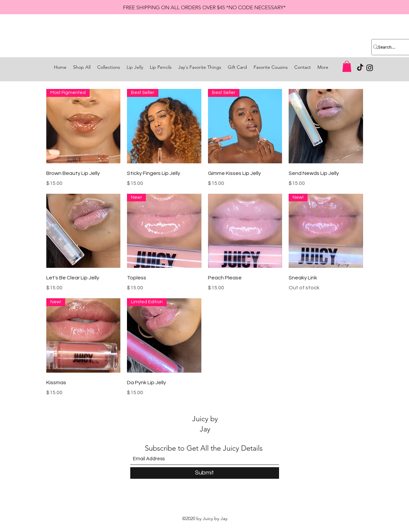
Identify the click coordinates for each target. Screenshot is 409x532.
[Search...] (388, 47)
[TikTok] (360, 68)
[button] (347, 66)
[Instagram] (370, 68)
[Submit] (205, 473)
